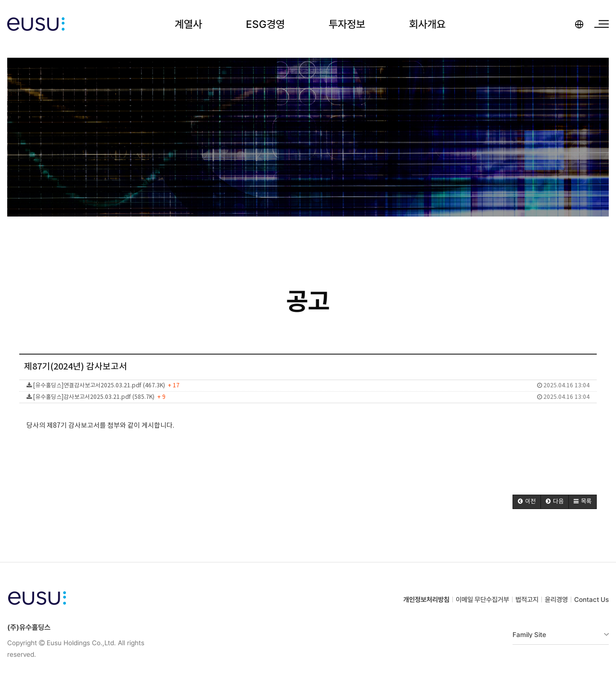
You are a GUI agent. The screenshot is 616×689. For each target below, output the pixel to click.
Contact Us (591, 600)
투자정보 (347, 24)
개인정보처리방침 (426, 600)
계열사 (188, 24)
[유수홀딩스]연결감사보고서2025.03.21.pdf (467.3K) (308, 386)
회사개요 (427, 24)
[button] (527, 502)
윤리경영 (556, 600)
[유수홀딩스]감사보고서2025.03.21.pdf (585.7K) (308, 397)
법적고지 (527, 600)
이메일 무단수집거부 (482, 600)
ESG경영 (265, 24)
